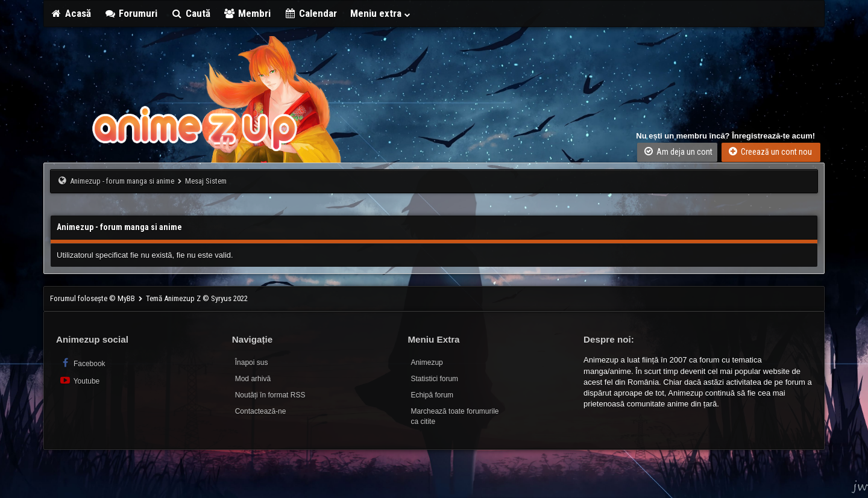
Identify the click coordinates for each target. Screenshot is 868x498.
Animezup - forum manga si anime (122, 181)
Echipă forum (432, 395)
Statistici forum (434, 379)
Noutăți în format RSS (270, 395)
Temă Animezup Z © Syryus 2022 (197, 298)
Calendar (310, 13)
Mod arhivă (253, 379)
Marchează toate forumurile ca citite (454, 416)
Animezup (426, 363)
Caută (190, 13)
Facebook (82, 363)
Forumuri (131, 13)
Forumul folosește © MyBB (93, 298)
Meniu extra (381, 13)
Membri (247, 13)
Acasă (71, 13)
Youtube (79, 380)
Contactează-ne (261, 411)
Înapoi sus (252, 363)
